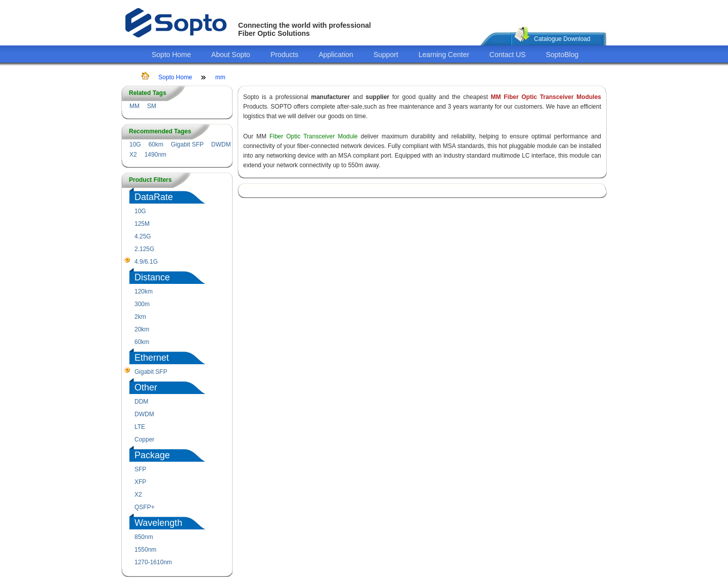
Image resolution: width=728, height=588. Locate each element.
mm (220, 77)
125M (142, 224)
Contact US (508, 55)
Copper (144, 439)
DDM (141, 402)
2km (140, 317)
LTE (140, 427)
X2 (133, 155)
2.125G (144, 249)
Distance (152, 277)
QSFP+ (145, 507)
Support (386, 55)
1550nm (145, 550)
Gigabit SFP (187, 144)
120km (144, 291)
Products (284, 55)
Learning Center (444, 55)
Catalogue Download (562, 39)
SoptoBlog (562, 55)
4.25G (143, 236)
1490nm (155, 155)
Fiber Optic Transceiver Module (314, 136)
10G (135, 144)
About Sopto (231, 55)
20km (142, 329)
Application (336, 55)
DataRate (154, 197)
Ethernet (152, 358)
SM (152, 106)
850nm (144, 537)
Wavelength (158, 523)
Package (152, 455)
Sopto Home (171, 55)
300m (142, 304)
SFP (140, 469)
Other (146, 387)
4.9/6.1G (146, 262)
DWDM (221, 144)
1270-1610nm (153, 562)
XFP (140, 482)
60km (156, 144)
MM (134, 106)
